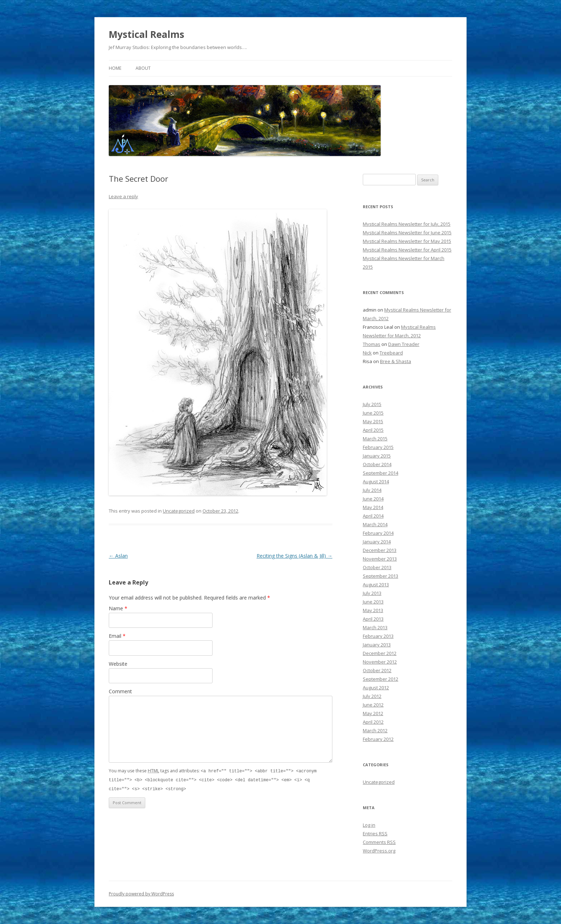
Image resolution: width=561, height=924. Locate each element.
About (143, 68)
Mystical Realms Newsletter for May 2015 (407, 241)
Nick (367, 353)
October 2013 (377, 567)
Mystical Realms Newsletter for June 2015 (407, 233)
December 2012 (380, 653)
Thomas (372, 344)
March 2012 (375, 730)
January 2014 (377, 542)
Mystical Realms (147, 34)
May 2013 (373, 610)
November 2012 (380, 662)
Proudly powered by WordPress (141, 894)
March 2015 (375, 439)
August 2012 (376, 688)
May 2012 (373, 713)
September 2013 (380, 576)
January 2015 (377, 456)
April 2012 (373, 722)
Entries (375, 833)
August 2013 (376, 585)
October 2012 (377, 670)
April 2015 (373, 430)
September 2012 (380, 679)
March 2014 (375, 524)
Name (118, 608)
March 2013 (375, 627)
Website (118, 664)
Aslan (118, 556)
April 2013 (373, 619)
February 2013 (378, 636)
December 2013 (380, 550)
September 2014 (380, 473)
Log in (369, 825)
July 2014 (372, 490)
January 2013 (377, 645)
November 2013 (380, 559)
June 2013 (373, 602)
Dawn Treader (404, 344)
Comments (379, 842)
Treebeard (391, 353)
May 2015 (373, 421)
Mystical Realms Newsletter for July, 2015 (407, 224)
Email (117, 636)
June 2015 (373, 413)
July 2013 (372, 593)
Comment (120, 691)
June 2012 (373, 705)
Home (115, 68)
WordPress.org (379, 851)
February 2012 (378, 739)
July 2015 (372, 404)
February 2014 (378, 533)
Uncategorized (179, 511)
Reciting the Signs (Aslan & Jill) (294, 556)
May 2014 (373, 507)
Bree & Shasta (396, 361)
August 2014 (376, 481)
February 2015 (378, 447)
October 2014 (377, 464)
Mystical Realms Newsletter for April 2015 (407, 250)
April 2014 (373, 516)
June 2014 (373, 499)
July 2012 (372, 696)
